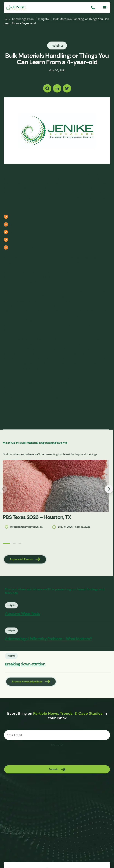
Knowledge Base (23, 19)
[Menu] (105, 8)
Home (6, 19)
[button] (2, 543)
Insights (44, 19)
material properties (43, 382)
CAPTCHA (57, 746)
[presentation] (33, 757)
